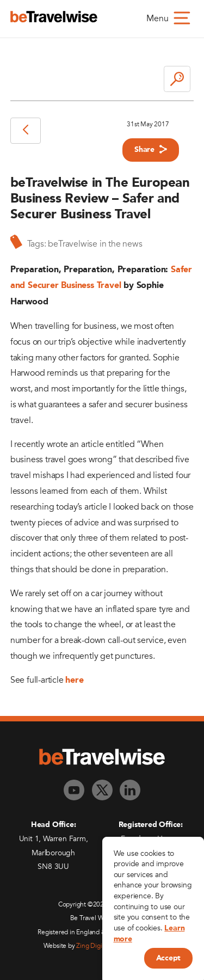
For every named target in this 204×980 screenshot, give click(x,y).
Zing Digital (92, 946)
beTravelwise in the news (95, 244)
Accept (168, 958)
